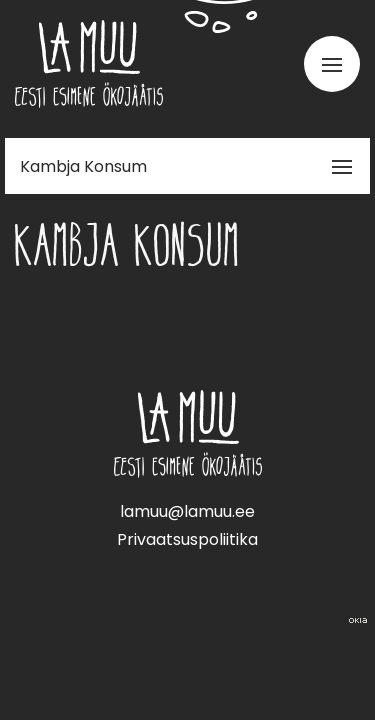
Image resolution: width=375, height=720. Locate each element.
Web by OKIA (358, 620)
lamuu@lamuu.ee (187, 511)
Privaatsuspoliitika (187, 539)
